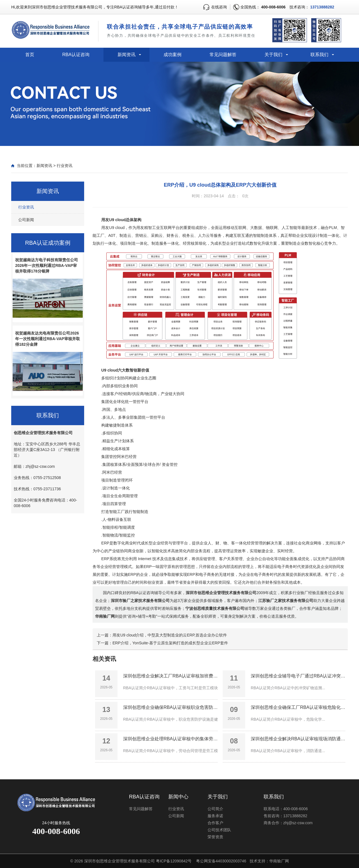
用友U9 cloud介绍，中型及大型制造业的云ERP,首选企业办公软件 (170, 635)
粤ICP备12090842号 (174, 861)
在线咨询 (219, 7)
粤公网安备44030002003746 (221, 861)
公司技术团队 (219, 830)
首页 (30, 55)
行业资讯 (65, 166)
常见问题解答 (223, 55)
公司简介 (215, 809)
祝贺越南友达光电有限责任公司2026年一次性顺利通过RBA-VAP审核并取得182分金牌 (48, 339)
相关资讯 (104, 659)
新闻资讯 (126, 55)
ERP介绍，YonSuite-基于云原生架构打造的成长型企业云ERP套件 (170, 643)
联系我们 (319, 55)
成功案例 (172, 55)
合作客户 (215, 823)
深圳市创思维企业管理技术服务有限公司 (119, 861)
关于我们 (273, 55)
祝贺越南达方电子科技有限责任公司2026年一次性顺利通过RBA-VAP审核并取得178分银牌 (47, 265)
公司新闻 (26, 220)
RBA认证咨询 (76, 55)
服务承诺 (215, 816)
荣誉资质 (215, 837)
